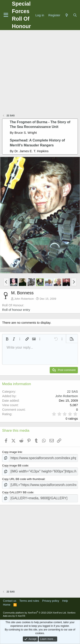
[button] (6, 282)
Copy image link (12, 452)
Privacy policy (51, 601)
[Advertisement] (40, 72)
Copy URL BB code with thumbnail (23, 479)
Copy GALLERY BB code (18, 492)
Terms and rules (29, 601)
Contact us (10, 601)
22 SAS (72, 391)
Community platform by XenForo (35, 613)
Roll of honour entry (16, 310)
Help (65, 601)
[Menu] (6, 15)
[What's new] (66, 15)
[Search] (75, 15)
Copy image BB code (15, 466)
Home (7, 605)
